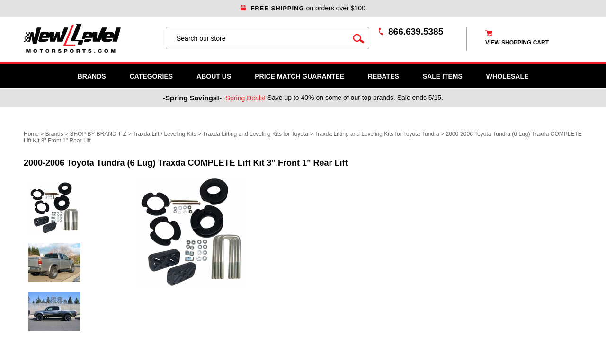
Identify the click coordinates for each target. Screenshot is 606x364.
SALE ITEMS (443, 76)
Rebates (383, 76)
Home (31, 134)
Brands (92, 76)
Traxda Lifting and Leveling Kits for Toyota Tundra (377, 134)
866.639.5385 (416, 31)
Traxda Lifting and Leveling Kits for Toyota (255, 134)
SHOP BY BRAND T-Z (98, 134)
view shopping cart (517, 43)
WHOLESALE (507, 76)
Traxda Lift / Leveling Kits (164, 134)
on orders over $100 (303, 8)
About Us (214, 76)
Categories (151, 76)
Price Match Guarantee (299, 76)
